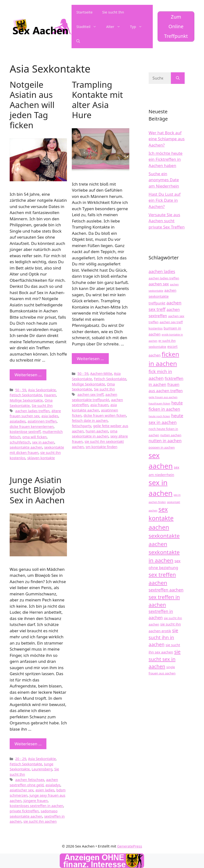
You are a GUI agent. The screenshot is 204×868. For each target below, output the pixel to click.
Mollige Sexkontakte (26, 400)
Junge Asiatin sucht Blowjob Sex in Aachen (37, 490)
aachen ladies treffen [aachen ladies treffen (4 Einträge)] (164, 278)
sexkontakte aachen (26, 447)
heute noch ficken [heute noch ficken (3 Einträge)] (159, 416)
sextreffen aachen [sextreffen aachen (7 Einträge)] (166, 590)
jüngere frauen (36, 801)
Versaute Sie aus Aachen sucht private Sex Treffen (167, 221)
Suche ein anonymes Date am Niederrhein (164, 180)
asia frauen (99, 405)
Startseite (84, 12)
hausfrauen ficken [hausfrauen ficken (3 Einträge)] (160, 404)
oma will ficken (34, 437)
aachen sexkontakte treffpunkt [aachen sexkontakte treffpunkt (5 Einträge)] (163, 297)
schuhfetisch (20, 442)
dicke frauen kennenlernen (32, 427)
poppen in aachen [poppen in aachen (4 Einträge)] (162, 447)
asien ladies (45, 790)
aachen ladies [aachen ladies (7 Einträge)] (162, 272)
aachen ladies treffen (32, 411)
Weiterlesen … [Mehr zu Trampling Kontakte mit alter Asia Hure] (90, 359)
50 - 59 (21, 390)
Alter (116, 27)
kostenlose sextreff (25, 432)
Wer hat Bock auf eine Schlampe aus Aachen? (167, 139)
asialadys (53, 785)
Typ (138, 27)
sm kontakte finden (101, 447)
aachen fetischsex (30, 780)
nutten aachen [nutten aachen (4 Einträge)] (171, 435)
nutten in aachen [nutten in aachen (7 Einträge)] (165, 441)
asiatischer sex (22, 790)
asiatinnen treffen (42, 421)
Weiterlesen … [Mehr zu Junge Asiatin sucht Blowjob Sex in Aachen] (28, 744)
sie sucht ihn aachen (40, 821)
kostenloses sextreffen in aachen (36, 806)
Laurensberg (42, 769)
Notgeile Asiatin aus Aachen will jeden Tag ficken (32, 105)
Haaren (50, 395)
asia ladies (50, 416)
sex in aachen (43, 442)
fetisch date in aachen (90, 421)
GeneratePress (130, 846)
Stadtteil (89, 27)
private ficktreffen (24, 811)
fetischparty (81, 426)
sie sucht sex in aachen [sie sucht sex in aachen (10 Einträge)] (165, 659)
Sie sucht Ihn (113, 12)
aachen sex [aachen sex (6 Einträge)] (159, 284)
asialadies (18, 421)
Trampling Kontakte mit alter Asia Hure (97, 100)
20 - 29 (21, 759)
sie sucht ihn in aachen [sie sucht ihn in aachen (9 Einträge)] (163, 637)
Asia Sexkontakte (42, 390)
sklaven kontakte (41, 458)
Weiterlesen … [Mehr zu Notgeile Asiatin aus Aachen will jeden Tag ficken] (28, 375)
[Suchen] (178, 78)
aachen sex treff (90, 394)
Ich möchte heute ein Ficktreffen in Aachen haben (166, 159)
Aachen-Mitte (101, 373)
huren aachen (97, 431)
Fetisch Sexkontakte (26, 395)
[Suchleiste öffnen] (78, 41)
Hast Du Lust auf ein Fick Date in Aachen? (165, 200)
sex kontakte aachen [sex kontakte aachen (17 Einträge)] (161, 518)
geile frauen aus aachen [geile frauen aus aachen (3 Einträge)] (163, 397)
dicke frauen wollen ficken (105, 415)
